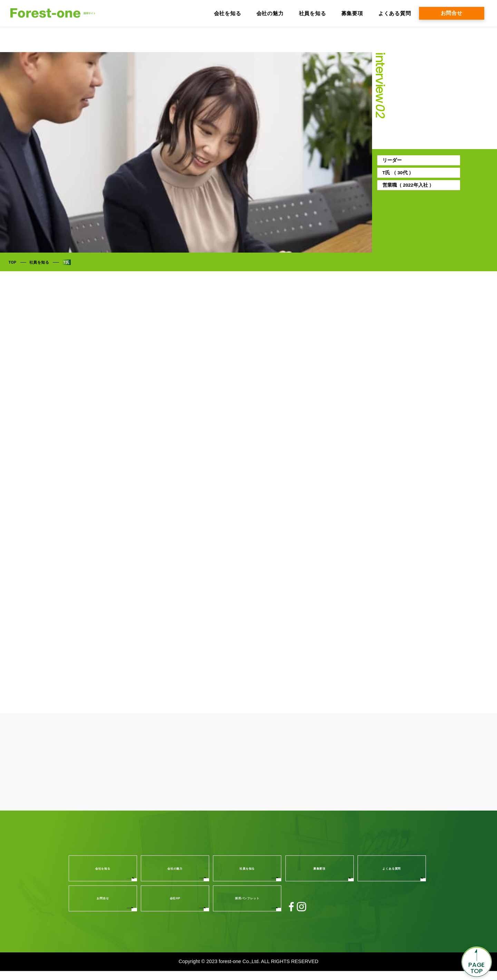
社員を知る (313, 13)
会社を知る (228, 13)
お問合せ (452, 13)
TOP (13, 262)
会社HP (175, 907)
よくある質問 (395, 13)
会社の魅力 (270, 13)
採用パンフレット (247, 907)
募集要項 (352, 13)
